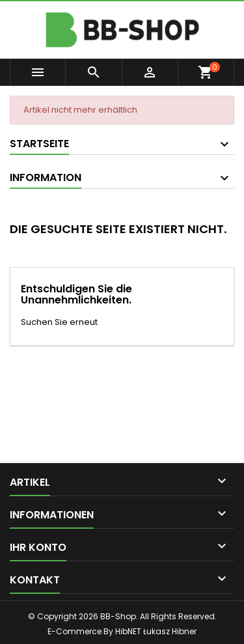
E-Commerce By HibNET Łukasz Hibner (122, 631)
